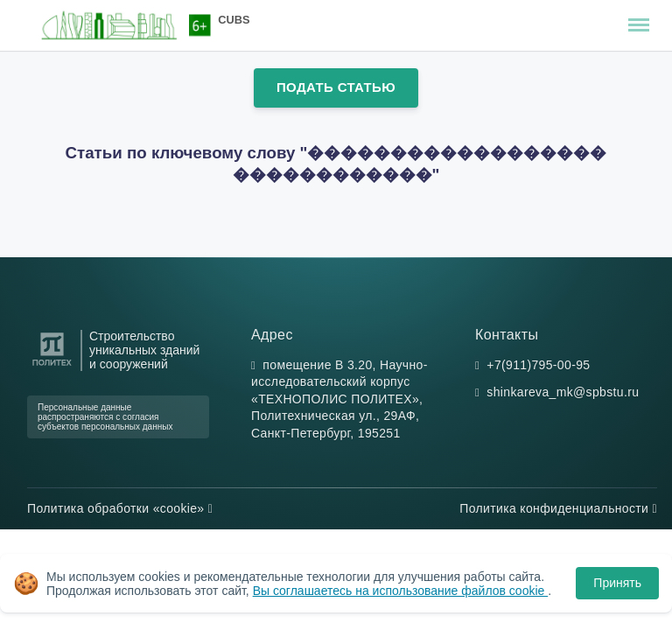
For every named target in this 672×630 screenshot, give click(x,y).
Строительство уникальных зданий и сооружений (144, 350)
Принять (617, 583)
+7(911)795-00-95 (538, 365)
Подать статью (336, 87)
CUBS (234, 20)
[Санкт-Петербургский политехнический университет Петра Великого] (52, 366)
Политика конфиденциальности (558, 508)
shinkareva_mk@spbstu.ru (563, 392)
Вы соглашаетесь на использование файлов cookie (401, 591)
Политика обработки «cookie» (120, 508)
